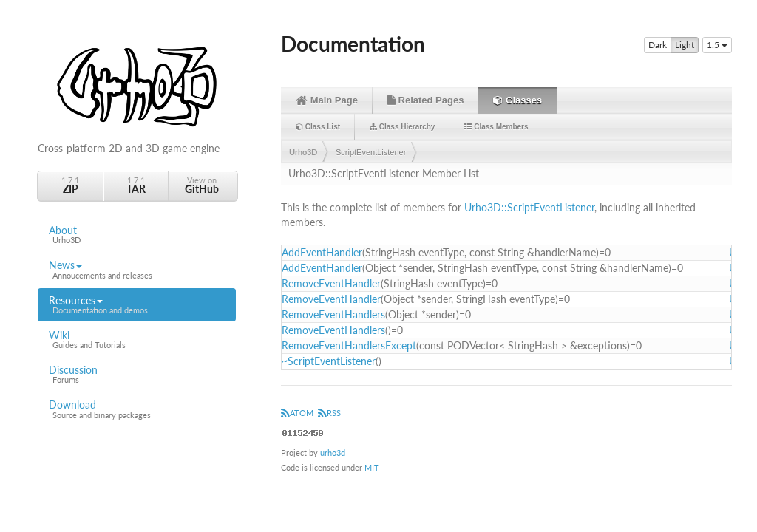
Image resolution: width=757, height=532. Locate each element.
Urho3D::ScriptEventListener (529, 207)
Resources (137, 305)
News (137, 270)
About (137, 235)
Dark (658, 45)
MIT (372, 467)
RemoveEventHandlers (333, 314)
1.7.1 (70, 185)
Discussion (137, 375)
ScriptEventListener (371, 152)
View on (202, 185)
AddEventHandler (322, 252)
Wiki (137, 340)
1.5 (717, 45)
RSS (329, 413)
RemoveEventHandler (331, 283)
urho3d (333, 453)
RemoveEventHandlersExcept (349, 345)
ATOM (297, 413)
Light (685, 45)
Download (137, 409)
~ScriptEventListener (329, 361)
